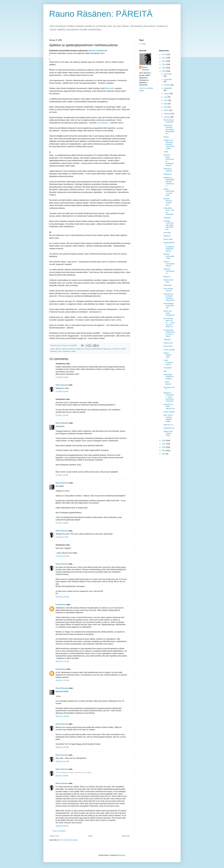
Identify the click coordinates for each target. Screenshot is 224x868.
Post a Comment (59, 831)
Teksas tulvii (168, 343)
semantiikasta (103, 123)
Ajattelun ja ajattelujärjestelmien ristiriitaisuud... (169, 182)
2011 (164, 64)
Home (90, 836)
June (166, 100)
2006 (164, 447)
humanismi (116, 349)
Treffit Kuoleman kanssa (168, 362)
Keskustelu (168, 285)
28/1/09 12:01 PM (62, 762)
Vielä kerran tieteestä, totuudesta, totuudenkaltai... (169, 130)
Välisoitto (167, 218)
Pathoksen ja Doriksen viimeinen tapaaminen (169, 297)
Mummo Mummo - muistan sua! (168, 202)
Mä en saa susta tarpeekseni (169, 313)
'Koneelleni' (168, 368)
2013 (164, 58)
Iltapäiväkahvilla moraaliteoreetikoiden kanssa (169, 247)
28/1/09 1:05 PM (62, 776)
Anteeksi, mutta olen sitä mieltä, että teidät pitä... (169, 225)
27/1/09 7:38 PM (62, 523)
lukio (60, 351)
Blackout (167, 277)
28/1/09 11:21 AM (62, 661)
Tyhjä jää (167, 340)
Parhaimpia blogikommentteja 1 (169, 377)
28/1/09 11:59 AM (62, 747)
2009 (164, 71)
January (167, 117)
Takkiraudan (109, 88)
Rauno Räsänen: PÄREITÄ (101, 14)
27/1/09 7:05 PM (62, 415)
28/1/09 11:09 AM (62, 597)
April (166, 107)
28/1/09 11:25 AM (62, 680)
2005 (164, 451)
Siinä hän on (168, 425)
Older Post (126, 836)
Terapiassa (168, 174)
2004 (164, 454)
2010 (164, 68)
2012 (164, 61)
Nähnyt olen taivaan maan (168, 433)
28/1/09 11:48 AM (62, 716)
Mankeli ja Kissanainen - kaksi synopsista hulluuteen (169, 397)
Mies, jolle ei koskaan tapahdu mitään (168, 418)
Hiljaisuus (167, 236)
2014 (164, 54)
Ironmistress (61, 605)
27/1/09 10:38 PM (62, 556)
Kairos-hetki (168, 239)
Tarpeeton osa (169, 428)
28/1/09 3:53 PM (62, 826)
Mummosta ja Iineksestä (169, 121)
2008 (164, 441)
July (166, 97)
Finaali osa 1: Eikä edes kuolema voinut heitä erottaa (169, 144)
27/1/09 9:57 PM (62, 537)
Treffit (166, 152)
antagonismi (80, 349)
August (167, 94)
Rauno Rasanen (62, 423)
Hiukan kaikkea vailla (167, 355)
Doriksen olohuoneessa (169, 271)
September (168, 88)
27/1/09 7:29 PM (62, 475)
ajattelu (58, 349)
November (168, 79)
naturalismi (66, 351)
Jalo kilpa (167, 233)
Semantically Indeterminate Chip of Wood (169, 333)
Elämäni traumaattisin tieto (169, 256)
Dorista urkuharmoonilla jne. (169, 264)
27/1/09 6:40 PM (62, 392)
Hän (165, 371)
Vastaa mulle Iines (168, 281)
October (167, 85)
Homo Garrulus (62, 385)
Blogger (122, 855)
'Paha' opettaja (169, 350)
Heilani (166, 137)
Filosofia (88, 349)
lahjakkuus (54, 351)
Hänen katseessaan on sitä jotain (169, 192)
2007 (164, 444)
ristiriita (73, 351)
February (167, 114)
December (168, 74)
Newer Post (54, 836)
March (166, 110)
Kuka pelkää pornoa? (168, 290)
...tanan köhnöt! (167, 383)
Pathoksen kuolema (168, 170)
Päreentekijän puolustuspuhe (169, 306)
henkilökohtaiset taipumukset (101, 349)
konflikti (123, 349)
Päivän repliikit (169, 412)
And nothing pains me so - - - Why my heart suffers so (169, 323)
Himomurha (168, 346)
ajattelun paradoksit (68, 349)
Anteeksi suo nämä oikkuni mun (169, 406)
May (166, 104)
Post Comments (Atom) (68, 840)
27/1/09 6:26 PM (62, 377)
